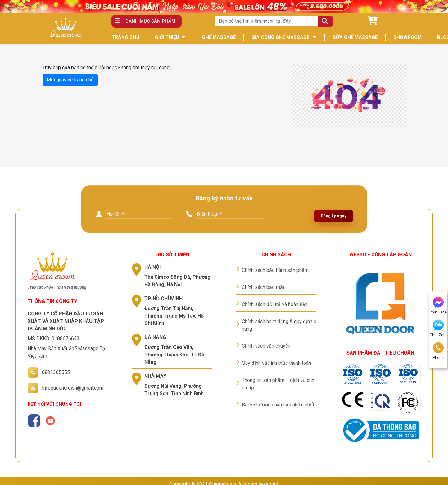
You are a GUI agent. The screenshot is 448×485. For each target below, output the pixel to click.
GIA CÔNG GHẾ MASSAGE (281, 37)
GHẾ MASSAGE (219, 37)
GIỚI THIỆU (167, 37)
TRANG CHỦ (126, 37)
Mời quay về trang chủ (70, 80)
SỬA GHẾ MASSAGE (355, 37)
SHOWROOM (407, 37)
